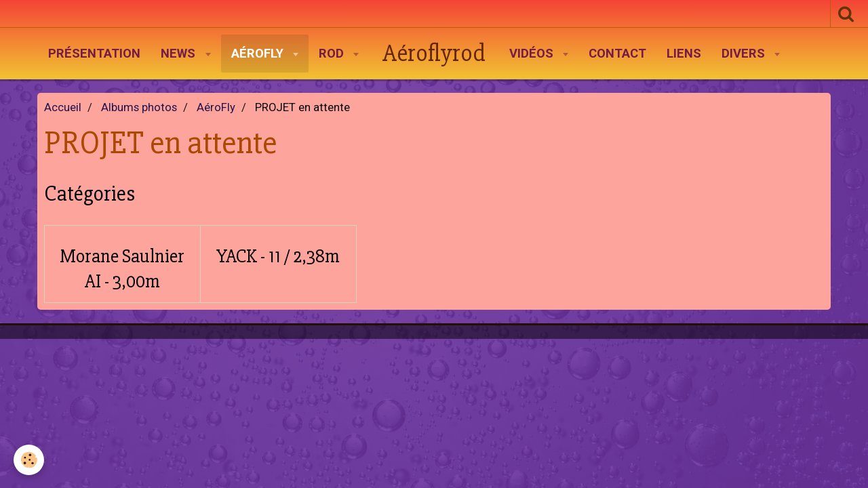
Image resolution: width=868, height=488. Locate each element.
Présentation (94, 54)
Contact (617, 54)
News (180, 54)
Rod (333, 54)
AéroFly (259, 54)
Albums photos (139, 107)
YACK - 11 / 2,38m (278, 256)
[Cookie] (29, 460)
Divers (745, 54)
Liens (684, 54)
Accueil (63, 107)
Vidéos (533, 54)
